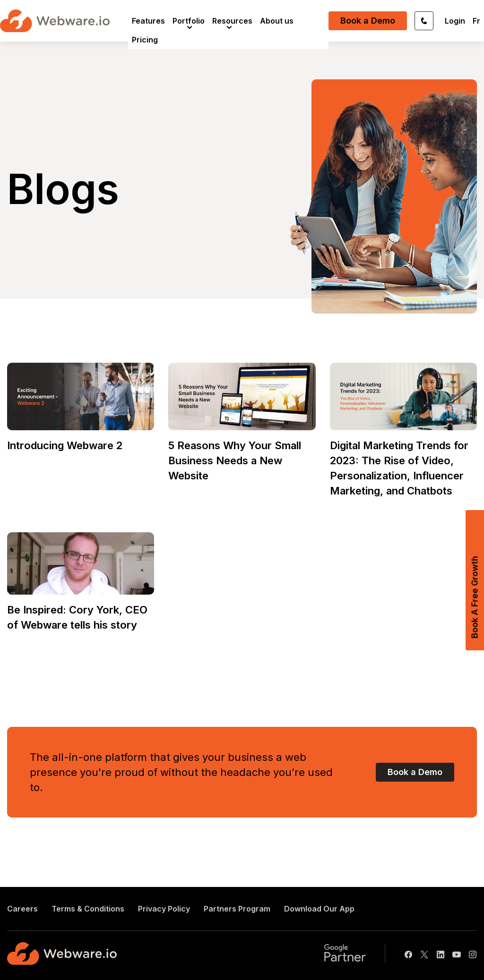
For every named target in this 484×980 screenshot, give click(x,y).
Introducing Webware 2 (65, 445)
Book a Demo (368, 21)
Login (455, 21)
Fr (476, 21)
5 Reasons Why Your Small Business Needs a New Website (235, 460)
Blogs (63, 189)
